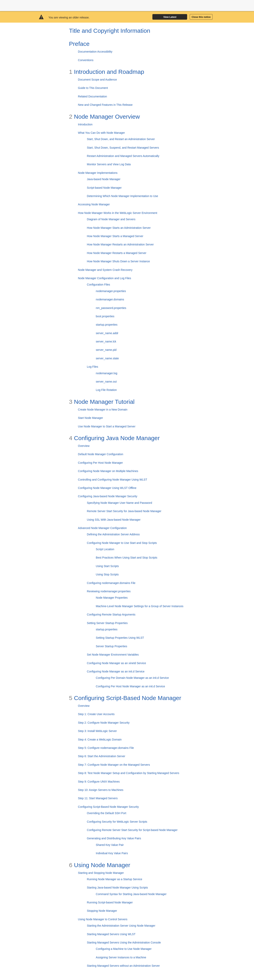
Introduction (85, 124)
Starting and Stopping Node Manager (101, 873)
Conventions (86, 60)
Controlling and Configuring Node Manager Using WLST (113, 480)
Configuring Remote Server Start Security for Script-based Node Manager (132, 830)
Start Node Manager (90, 418)
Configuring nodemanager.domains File (111, 583)
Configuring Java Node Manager (114, 438)
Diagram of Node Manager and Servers (111, 219)
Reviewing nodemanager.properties (109, 591)
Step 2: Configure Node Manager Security (104, 723)
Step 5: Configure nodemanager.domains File (106, 748)
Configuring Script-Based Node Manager (125, 698)
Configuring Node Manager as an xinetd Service (116, 663)
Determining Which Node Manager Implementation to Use (123, 196)
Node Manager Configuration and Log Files (105, 278)
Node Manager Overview (104, 117)
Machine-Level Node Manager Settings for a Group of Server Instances (140, 606)
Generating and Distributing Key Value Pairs (114, 838)
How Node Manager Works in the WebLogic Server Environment (118, 213)
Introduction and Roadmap (107, 72)
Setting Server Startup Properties (107, 623)
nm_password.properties (111, 308)
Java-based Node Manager (104, 179)
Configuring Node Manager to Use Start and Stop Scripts (122, 543)
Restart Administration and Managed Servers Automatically (123, 156)
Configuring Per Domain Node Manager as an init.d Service (132, 678)
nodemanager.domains (110, 299)
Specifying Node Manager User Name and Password (119, 503)
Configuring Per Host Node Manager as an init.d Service (130, 686)
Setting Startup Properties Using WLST (120, 638)
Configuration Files (99, 285)
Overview (84, 446)
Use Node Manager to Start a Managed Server (107, 426)
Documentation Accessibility (95, 52)
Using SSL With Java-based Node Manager (114, 520)
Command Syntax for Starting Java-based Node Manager (131, 894)
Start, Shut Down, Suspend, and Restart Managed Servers (123, 148)
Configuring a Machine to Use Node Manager (124, 949)
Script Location (105, 549)
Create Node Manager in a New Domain (103, 410)
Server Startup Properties (112, 646)
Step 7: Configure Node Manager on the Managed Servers (114, 765)
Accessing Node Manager (94, 204)
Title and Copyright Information (110, 31)
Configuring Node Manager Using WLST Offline (107, 488)
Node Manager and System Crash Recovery (105, 270)
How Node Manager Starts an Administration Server (119, 228)
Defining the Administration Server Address (113, 534)
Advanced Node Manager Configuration (102, 528)
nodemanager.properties (111, 291)
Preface (79, 44)
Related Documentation (92, 96)
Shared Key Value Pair (110, 845)
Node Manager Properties (112, 598)
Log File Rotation (106, 390)
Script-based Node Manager (104, 188)
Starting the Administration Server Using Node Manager (121, 926)
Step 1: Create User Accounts (96, 714)
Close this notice (201, 17)
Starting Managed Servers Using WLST (111, 934)
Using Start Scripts (107, 566)
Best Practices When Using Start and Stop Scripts (127, 558)
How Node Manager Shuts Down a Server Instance (118, 261)
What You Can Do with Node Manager (102, 133)
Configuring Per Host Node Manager (100, 463)
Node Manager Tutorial (102, 402)
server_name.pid (106, 350)
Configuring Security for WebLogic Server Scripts (117, 822)
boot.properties (105, 316)
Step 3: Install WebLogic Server (97, 731)
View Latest (170, 17)
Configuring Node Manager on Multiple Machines (108, 471)
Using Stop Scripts (107, 574)
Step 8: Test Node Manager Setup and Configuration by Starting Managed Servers (129, 773)
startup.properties (107, 325)
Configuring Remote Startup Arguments (111, 615)
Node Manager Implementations (98, 173)
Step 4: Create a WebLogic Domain (100, 740)
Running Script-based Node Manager (110, 902)
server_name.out (106, 382)
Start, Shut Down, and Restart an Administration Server (121, 139)
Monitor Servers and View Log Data (109, 164)
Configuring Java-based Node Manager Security (108, 496)
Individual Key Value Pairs (112, 853)
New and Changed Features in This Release (105, 105)
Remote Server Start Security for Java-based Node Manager (124, 511)
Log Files (93, 367)
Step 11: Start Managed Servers (98, 798)
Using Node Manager (100, 865)
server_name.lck (106, 341)
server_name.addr (107, 333)
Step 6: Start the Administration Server (102, 756)
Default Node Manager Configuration (101, 454)
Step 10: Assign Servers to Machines (101, 790)
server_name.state (107, 358)
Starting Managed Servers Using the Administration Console (124, 942)
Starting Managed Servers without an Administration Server (123, 966)
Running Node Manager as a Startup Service (115, 879)
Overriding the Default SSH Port (107, 813)
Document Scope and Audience (97, 80)
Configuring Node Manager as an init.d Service (116, 671)
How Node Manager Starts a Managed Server (115, 236)
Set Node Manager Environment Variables (113, 655)
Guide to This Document (93, 88)
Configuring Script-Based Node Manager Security (108, 807)
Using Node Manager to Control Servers (103, 919)
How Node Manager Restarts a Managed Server (117, 253)
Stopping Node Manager (102, 911)
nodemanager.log (107, 373)
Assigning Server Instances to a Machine (121, 957)
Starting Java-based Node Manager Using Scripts (117, 888)
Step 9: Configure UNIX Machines (99, 782)
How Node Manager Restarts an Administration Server (120, 244)
